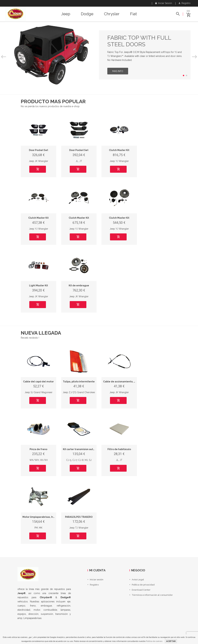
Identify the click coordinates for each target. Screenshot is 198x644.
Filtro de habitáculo (119, 449)
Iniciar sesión (164, 3)
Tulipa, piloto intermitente (79, 382)
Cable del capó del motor (38, 382)
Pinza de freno (38, 449)
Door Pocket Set (39, 150)
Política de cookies (154, 641)
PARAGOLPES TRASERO (79, 517)
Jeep (66, 14)
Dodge (87, 14)
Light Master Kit (39, 286)
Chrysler (112, 14)
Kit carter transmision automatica (83, 449)
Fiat (133, 14)
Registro (185, 3)
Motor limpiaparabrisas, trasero (41, 517)
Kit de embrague (79, 286)
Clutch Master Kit (119, 150)
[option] (99, 55)
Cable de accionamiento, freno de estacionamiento (134, 382)
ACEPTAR (171, 641)
